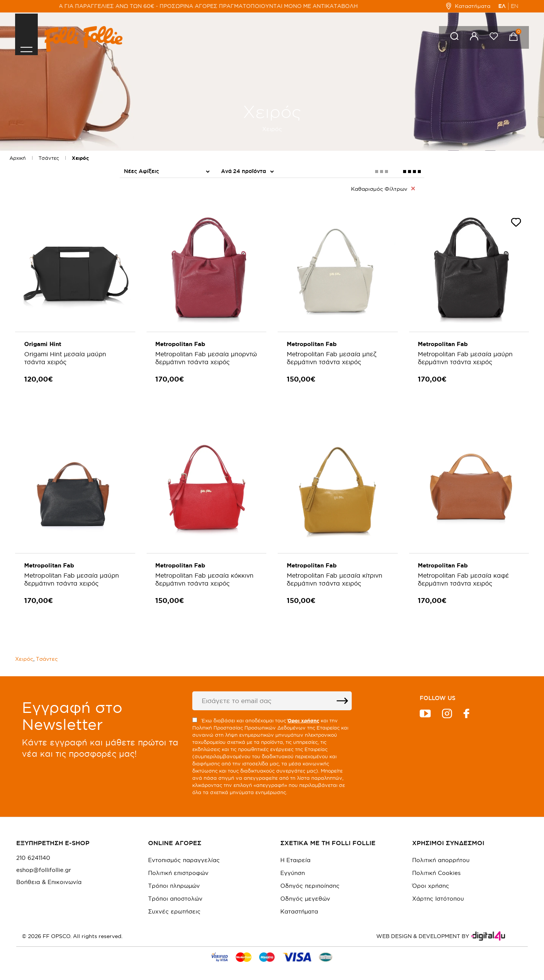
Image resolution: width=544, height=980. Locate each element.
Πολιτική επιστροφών (178, 868)
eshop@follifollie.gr (44, 866)
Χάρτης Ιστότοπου (438, 894)
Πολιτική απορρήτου (441, 856)
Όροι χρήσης (431, 881)
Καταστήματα (468, 6)
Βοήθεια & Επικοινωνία (49, 878)
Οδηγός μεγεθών (305, 894)
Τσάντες (49, 158)
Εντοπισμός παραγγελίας (184, 856)
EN (515, 6)
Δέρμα (232, 221)
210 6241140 (33, 853)
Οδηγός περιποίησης (310, 881)
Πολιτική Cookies (436, 868)
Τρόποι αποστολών (175, 894)
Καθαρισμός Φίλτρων (383, 189)
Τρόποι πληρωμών (174, 881)
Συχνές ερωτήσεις (174, 907)
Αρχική (18, 158)
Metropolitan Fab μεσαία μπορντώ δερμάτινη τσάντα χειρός (197, 362)
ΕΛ (502, 6)
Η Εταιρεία (295, 856)
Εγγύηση (293, 868)
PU (226, 208)
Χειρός (80, 158)
